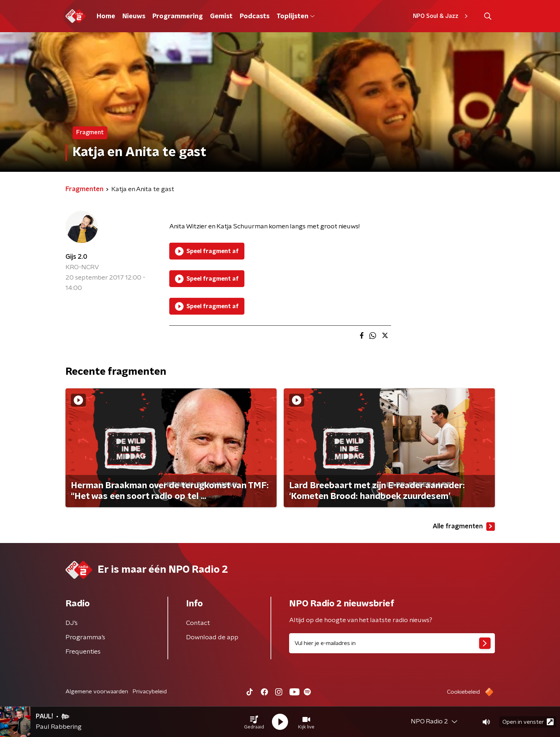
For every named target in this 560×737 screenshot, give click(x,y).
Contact (198, 623)
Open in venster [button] (528, 722)
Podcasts (255, 16)
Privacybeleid (150, 692)
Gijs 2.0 (76, 257)
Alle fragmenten (464, 527)
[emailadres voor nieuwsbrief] (392, 643)
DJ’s (72, 623)
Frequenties (83, 652)
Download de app (212, 637)
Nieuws (134, 16)
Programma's (85, 637)
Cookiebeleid (463, 692)
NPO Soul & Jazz (441, 16)
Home (106, 16)
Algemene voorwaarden (97, 692)
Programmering (178, 16)
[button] (254, 722)
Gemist (221, 16)
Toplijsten (296, 16)
